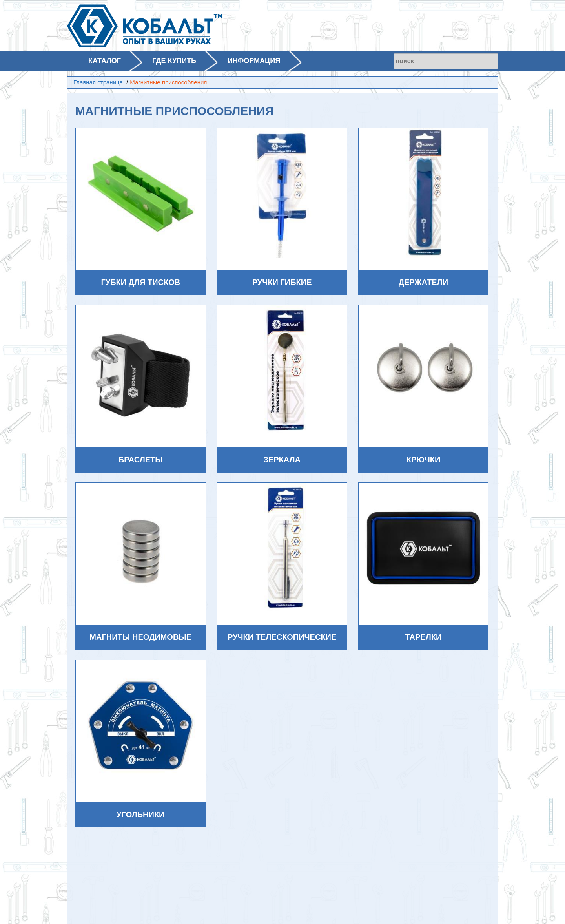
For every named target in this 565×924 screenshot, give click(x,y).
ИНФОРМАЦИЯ (254, 61)
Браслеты (141, 460)
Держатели (423, 282)
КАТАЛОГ (105, 61)
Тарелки (424, 637)
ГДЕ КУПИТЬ (174, 61)
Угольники (140, 814)
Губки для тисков (140, 282)
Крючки (424, 460)
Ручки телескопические (282, 637)
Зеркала (282, 460)
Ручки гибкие (282, 282)
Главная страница (98, 82)
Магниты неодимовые (140, 637)
